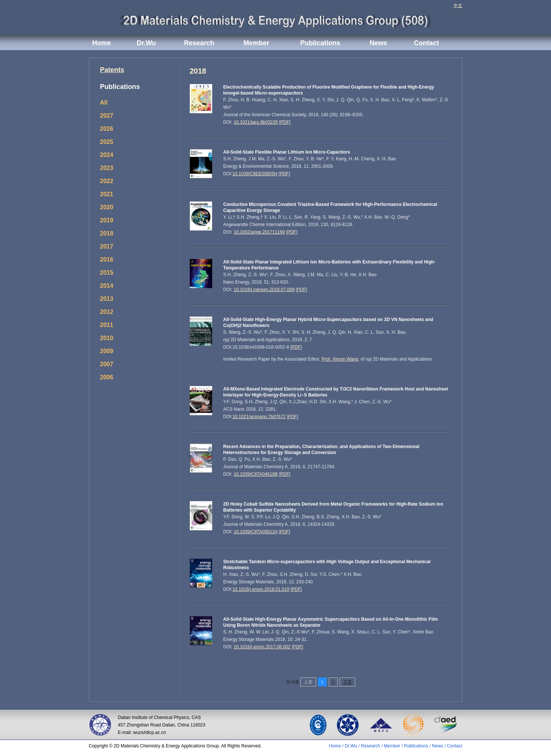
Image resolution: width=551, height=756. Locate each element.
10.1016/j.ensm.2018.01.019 (261, 589)
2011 (107, 325)
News (379, 43)
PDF (285, 122)
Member (256, 43)
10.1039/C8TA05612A (256, 532)
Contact (426, 43)
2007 (107, 364)
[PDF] (298, 647)
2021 (107, 194)
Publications (320, 43)
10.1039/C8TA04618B (256, 474)
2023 (107, 168)
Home (102, 43)
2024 (107, 155)
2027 (107, 116)
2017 (107, 246)
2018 (107, 233)
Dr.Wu (146, 43)
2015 (107, 273)
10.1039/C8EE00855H (255, 174)
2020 (107, 207)
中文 (458, 6)
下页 (347, 682)
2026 (107, 129)
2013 (107, 299)
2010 (107, 338)
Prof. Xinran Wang (340, 359)
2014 (107, 286)
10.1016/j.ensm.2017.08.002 (262, 647)
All (104, 103)
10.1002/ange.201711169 (259, 232)
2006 (107, 377)
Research (199, 43)
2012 (107, 312)
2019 (107, 220)
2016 (107, 260)
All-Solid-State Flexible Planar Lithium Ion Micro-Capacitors (287, 152)
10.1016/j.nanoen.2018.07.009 (264, 290)
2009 (107, 351)
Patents (112, 70)
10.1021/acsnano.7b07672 (259, 417)
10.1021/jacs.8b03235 (256, 122)
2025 (107, 142)
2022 (107, 181)
